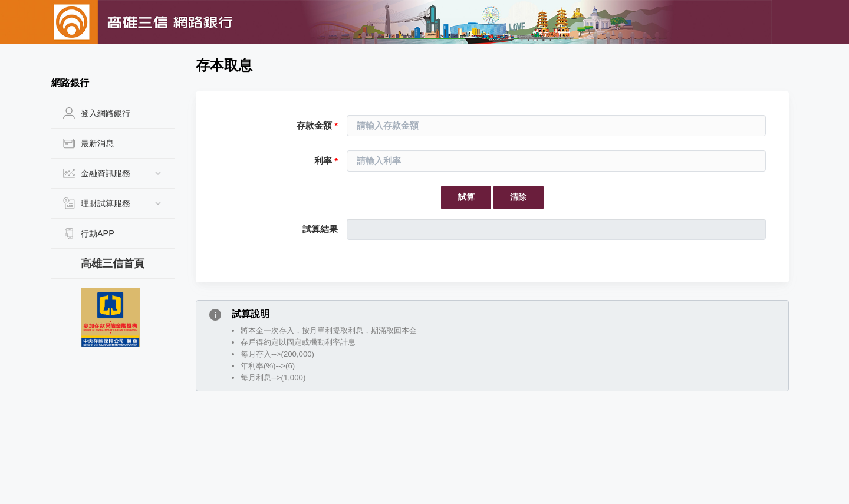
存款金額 (317, 126)
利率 (326, 161)
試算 (466, 197)
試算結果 (320, 229)
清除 (518, 197)
